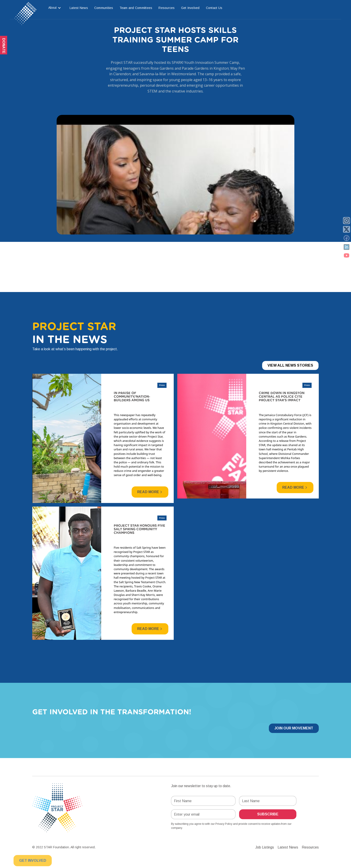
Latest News (79, 8)
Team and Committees (136, 8)
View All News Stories (290, 365)
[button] (55, 8)
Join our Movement (294, 728)
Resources (167, 8)
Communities (104, 8)
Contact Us (214, 8)
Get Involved (190, 8)
